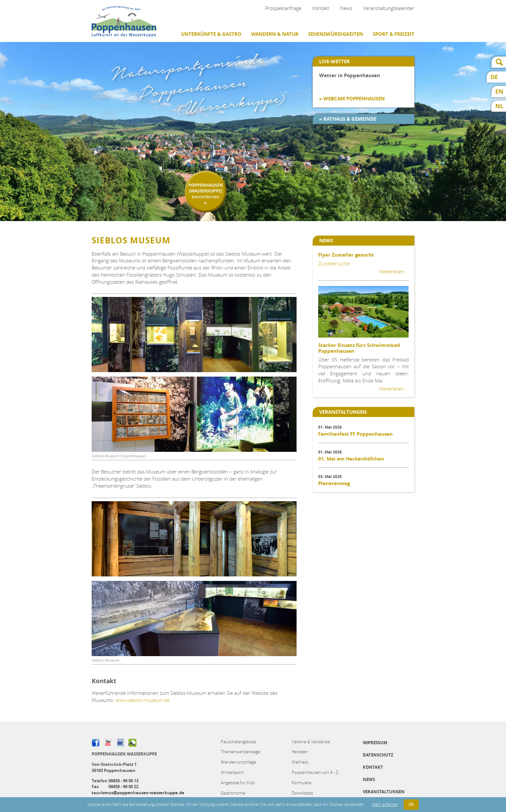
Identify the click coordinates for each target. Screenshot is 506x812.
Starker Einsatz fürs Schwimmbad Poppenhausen (359, 348)
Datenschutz (378, 755)
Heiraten (300, 752)
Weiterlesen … (394, 271)
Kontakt (321, 8)
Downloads (302, 793)
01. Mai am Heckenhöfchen (351, 459)
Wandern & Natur (275, 34)
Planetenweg (334, 483)
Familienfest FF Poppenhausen (355, 434)
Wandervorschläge (238, 762)
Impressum (375, 743)
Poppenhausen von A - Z (315, 772)
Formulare (302, 783)
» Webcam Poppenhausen (352, 99)
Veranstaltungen (384, 792)
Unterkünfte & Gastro (211, 34)
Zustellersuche (334, 263)
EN (499, 91)
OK (411, 804)
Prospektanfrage (283, 8)
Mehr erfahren (385, 804)
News (346, 8)
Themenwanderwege (240, 752)
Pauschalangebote (238, 742)
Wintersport (232, 772)
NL (499, 106)
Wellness (300, 762)
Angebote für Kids (238, 783)
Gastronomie (233, 793)
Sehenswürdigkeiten (336, 34)
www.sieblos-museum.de (142, 700)
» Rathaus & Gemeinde (348, 119)
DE (494, 77)
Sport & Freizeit (394, 34)
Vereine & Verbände (311, 742)
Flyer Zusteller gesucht (346, 255)
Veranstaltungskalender (389, 8)
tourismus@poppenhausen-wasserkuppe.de (138, 793)
